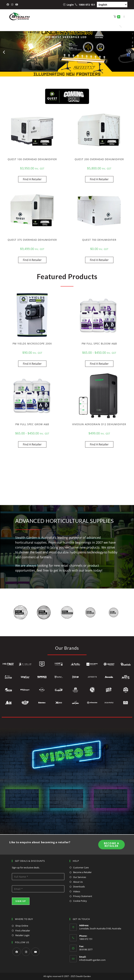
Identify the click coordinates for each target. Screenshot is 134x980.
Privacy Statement (83, 896)
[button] (4, 52)
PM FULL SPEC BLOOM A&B (99, 344)
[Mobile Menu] (123, 17)
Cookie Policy (80, 901)
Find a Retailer (23, 931)
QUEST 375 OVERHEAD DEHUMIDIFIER (32, 240)
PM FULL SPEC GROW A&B (32, 424)
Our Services (80, 877)
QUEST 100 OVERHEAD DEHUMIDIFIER (32, 159)
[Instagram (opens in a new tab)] (12, 5)
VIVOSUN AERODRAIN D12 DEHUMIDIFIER (99, 424)
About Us (78, 882)
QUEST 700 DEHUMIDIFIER (99, 240)
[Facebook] (17, 952)
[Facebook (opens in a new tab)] (8, 5)
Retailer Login (22, 935)
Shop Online (22, 926)
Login (70, 5)
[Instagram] (26, 952)
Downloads (79, 887)
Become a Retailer (82, 872)
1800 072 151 (87, 5)
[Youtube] (35, 952)
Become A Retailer (111, 845)
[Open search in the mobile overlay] (119, 27)
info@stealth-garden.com (92, 960)
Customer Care (81, 868)
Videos (77, 891)
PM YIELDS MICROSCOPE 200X (32, 344)
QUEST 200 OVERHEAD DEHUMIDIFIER (99, 159)
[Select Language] (112, 5)
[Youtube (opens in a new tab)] (17, 5)
